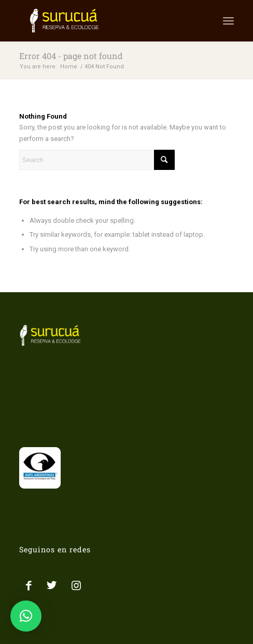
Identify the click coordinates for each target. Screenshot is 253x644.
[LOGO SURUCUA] (105, 21)
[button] (26, 616)
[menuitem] (228, 21)
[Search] (97, 160)
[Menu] (228, 21)
